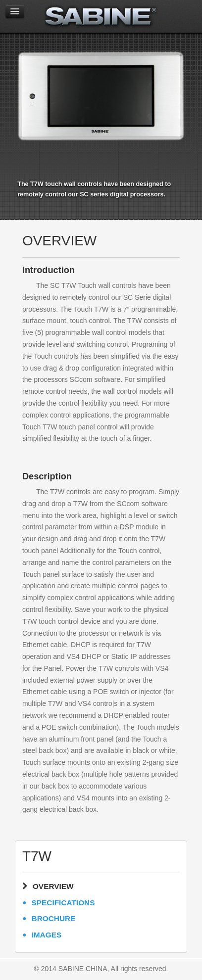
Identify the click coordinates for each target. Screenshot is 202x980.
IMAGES (47, 935)
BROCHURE (54, 918)
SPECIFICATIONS (63, 903)
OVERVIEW (53, 886)
